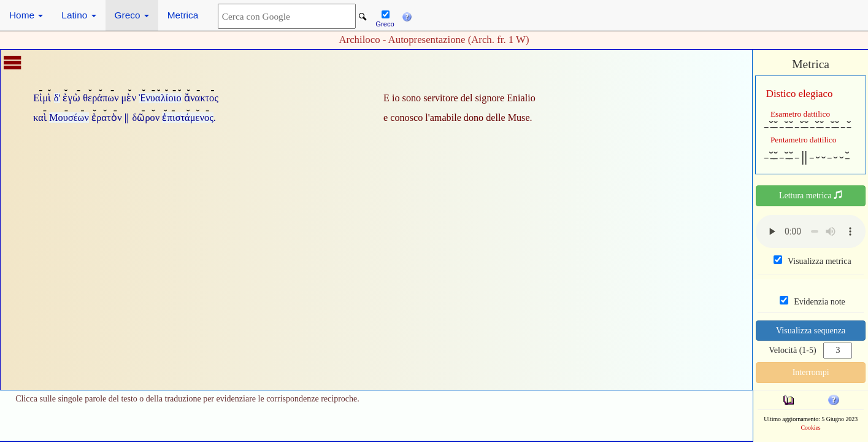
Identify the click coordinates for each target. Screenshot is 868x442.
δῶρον (146, 118)
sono (412, 98)
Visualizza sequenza (811, 331)
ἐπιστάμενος (187, 118)
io (396, 98)
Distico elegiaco (800, 94)
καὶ (40, 118)
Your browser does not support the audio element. (811, 231)
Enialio (521, 98)
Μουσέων (69, 118)
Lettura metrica (811, 195)
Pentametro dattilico (803, 140)
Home (26, 15)
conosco (406, 118)
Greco (132, 15)
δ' (57, 98)
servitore (441, 98)
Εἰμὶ (42, 98)
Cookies (811, 428)
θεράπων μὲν (109, 98)
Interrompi (811, 372)
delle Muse (508, 118)
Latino (79, 15)
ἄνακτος (201, 98)
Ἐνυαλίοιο (160, 98)
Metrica (183, 15)
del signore (482, 98)
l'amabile (443, 118)
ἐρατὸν (107, 118)
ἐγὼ (71, 98)
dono (474, 118)
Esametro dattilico (800, 114)
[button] (407, 15)
